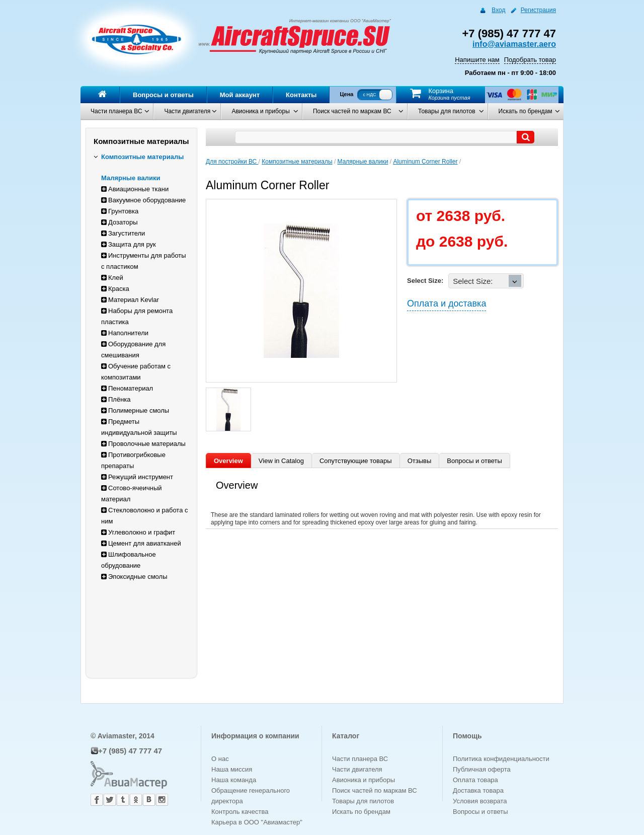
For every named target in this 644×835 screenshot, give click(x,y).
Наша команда (234, 780)
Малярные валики (131, 178)
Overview (228, 461)
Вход (498, 10)
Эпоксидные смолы (134, 577)
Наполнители (125, 333)
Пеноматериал (127, 388)
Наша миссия (232, 769)
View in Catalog (281, 461)
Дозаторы (119, 222)
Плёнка (116, 399)
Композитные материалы (139, 157)
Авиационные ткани (135, 189)
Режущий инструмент (137, 477)
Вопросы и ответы (163, 95)
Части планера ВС (116, 111)
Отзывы (420, 461)
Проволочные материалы (143, 444)
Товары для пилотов (447, 111)
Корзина (441, 91)
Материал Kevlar (130, 300)
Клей (112, 278)
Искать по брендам (526, 111)
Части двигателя (187, 111)
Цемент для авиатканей (141, 543)
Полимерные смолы (135, 410)
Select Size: (425, 281)
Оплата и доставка (447, 303)
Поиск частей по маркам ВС (352, 111)
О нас (220, 759)
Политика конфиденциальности (501, 759)
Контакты (301, 95)
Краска (115, 289)
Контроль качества (240, 812)
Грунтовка (120, 211)
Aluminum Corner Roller (425, 162)
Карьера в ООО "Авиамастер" (257, 822)
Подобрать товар (530, 60)
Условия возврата (480, 801)
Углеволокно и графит (138, 532)
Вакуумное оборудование (143, 200)
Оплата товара (475, 780)
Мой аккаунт (240, 95)
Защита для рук (129, 244)
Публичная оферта (482, 769)
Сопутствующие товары (356, 461)
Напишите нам (477, 60)
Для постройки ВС (232, 162)
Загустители (123, 233)
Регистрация (538, 10)
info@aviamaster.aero (514, 44)
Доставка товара (478, 790)
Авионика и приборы (260, 111)
